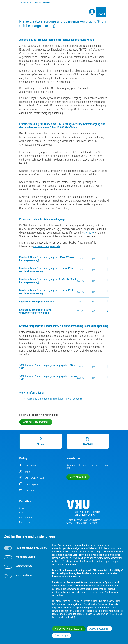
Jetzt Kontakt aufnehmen (36, 422)
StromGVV (89, 233)
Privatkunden (26, 2)
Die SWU (88, 441)
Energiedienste (25, 517)
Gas (21, 513)
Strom (41, 441)
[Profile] (92, 12)
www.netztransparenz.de (47, 246)
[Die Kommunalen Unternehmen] (83, 509)
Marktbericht (25, 522)
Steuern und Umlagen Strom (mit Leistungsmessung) (53, 399)
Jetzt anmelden (78, 477)
